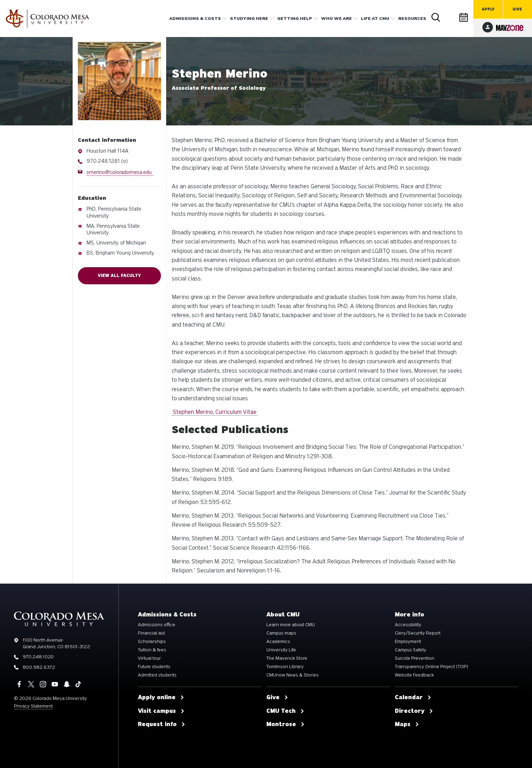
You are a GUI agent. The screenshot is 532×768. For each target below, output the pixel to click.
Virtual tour (149, 658)
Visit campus (161, 711)
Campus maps (281, 633)
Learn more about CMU (291, 625)
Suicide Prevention (415, 658)
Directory (450, 17)
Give (517, 9)
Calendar (464, 17)
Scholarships (152, 642)
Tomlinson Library (285, 667)
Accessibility (408, 625)
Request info (162, 724)
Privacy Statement (33, 706)
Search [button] (436, 17)
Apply (488, 9)
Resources (412, 19)
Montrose (286, 724)
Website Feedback (414, 675)
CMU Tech (285, 711)
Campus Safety (411, 650)
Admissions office (157, 625)
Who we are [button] (337, 19)
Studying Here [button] (249, 19)
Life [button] (375, 19)
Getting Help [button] (295, 19)
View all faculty (119, 276)
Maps (407, 724)
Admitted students (157, 675)
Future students (154, 667)
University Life (281, 650)
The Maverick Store (287, 658)
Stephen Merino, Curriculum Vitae (215, 412)
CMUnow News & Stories (293, 675)
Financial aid (151, 633)
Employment (408, 642)
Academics (278, 642)
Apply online (161, 697)
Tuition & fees (152, 650)
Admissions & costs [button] (195, 19)
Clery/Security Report (418, 633)
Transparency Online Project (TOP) (431, 667)
